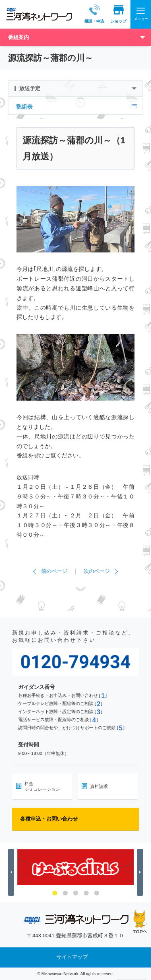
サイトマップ (72, 957)
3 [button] (76, 893)
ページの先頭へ (140, 922)
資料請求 (99, 786)
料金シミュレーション (42, 786)
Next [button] (141, 872)
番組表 (24, 107)
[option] (75, 867)
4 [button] (86, 893)
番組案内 (19, 37)
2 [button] (65, 893)
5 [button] (97, 893)
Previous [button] (12, 872)
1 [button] (55, 893)
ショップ (113, 14)
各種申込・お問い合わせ (49, 819)
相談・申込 (89, 14)
